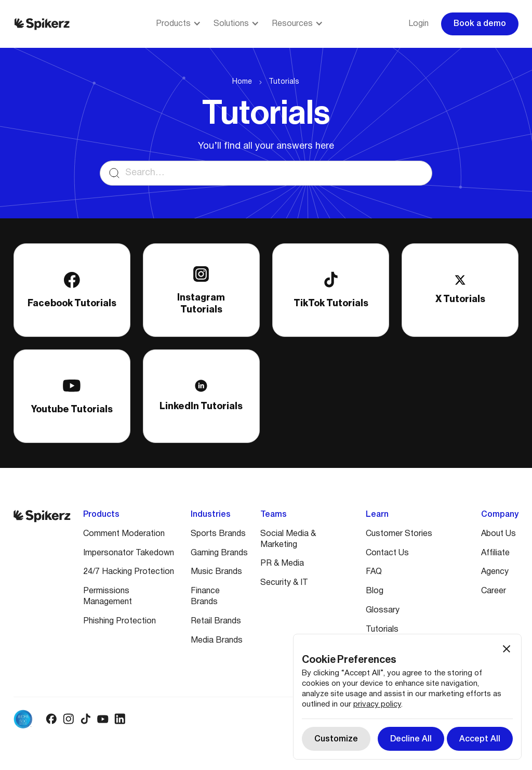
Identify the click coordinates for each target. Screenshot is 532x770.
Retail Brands (216, 621)
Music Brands (216, 572)
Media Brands (217, 641)
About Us (498, 534)
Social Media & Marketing (288, 539)
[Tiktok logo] (85, 719)
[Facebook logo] (51, 719)
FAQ (374, 572)
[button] (178, 24)
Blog (375, 591)
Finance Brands (205, 597)
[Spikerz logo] (42, 24)
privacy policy (377, 704)
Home (242, 82)
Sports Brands (218, 534)
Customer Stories (399, 534)
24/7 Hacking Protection (129, 572)
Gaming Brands (219, 553)
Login (418, 24)
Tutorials (284, 82)
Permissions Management (108, 597)
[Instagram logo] (68, 719)
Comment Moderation (124, 534)
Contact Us (387, 553)
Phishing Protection (119, 621)
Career (494, 591)
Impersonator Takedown (129, 553)
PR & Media (282, 564)
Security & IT (284, 583)
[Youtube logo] (103, 719)
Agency (495, 572)
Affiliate (495, 553)
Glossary (383, 610)
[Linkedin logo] (120, 719)
